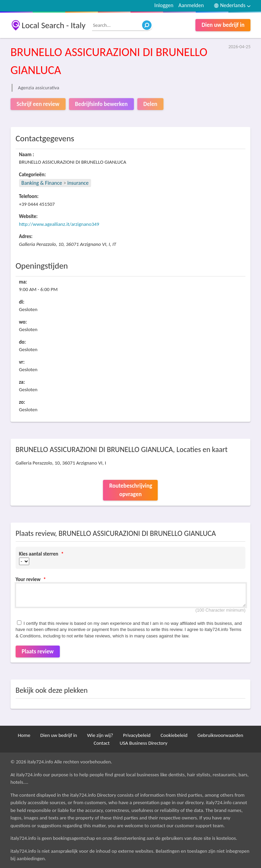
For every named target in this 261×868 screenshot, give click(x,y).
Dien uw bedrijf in (223, 25)
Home (24, 735)
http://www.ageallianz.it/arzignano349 (59, 224)
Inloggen (164, 5)
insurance (78, 183)
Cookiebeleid (174, 735)
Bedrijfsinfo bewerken (101, 104)
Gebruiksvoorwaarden (220, 735)
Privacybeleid (137, 735)
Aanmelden (191, 5)
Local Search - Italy (54, 25)
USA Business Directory (144, 743)
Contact (101, 743)
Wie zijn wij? (100, 735)
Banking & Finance (42, 183)
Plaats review (38, 652)
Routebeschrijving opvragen (130, 490)
